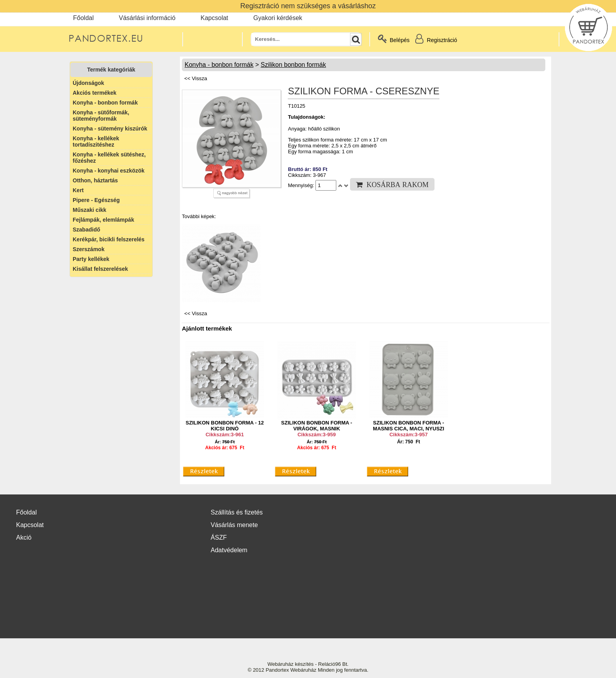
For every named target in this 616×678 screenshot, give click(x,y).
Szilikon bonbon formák (293, 65)
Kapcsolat (214, 18)
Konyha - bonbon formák (105, 103)
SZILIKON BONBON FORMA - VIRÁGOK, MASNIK (317, 426)
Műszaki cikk (90, 210)
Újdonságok (88, 83)
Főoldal (83, 18)
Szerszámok (89, 249)
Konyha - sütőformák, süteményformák (101, 116)
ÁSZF (219, 537)
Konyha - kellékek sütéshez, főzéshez (109, 158)
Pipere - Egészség (96, 200)
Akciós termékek (94, 93)
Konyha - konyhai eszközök (109, 171)
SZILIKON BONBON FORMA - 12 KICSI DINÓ (225, 426)
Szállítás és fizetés (237, 512)
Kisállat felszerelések (100, 269)
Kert (78, 190)
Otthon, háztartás (95, 180)
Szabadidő (86, 230)
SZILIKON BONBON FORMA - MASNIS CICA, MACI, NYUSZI (408, 426)
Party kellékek (91, 259)
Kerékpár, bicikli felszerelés (109, 239)
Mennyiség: (302, 185)
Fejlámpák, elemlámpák (103, 220)
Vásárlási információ (147, 18)
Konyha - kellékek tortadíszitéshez (96, 141)
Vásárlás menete (234, 525)
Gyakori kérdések (278, 18)
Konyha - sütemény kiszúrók (110, 129)
